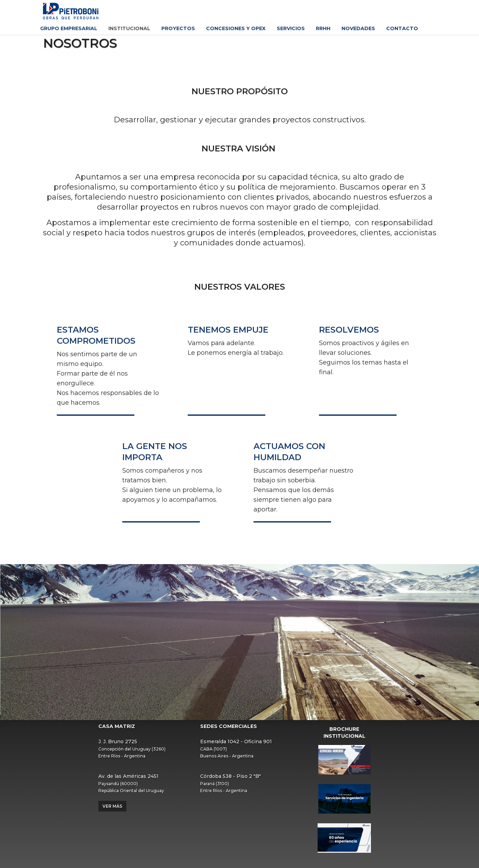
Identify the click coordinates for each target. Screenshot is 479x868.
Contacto (402, 28)
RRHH (323, 28)
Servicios (291, 28)
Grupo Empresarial (69, 28)
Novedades (358, 28)
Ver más (112, 806)
